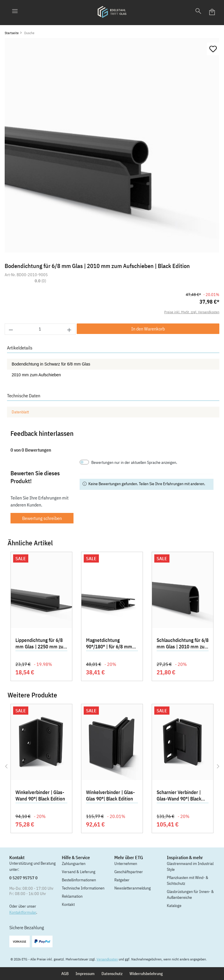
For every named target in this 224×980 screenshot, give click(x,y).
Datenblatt (20, 412)
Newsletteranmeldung (133, 888)
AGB (65, 974)
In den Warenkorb (148, 329)
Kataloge (174, 906)
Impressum (85, 974)
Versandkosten (107, 959)
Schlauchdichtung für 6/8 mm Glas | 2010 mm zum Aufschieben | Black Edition (183, 644)
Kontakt (68, 904)
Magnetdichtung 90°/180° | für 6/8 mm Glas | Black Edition (109, 644)
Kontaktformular (23, 912)
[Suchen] (198, 12)
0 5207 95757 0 (23, 878)
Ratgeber (122, 880)
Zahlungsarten (74, 864)
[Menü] (15, 12)
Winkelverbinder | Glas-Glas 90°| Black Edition (110, 796)
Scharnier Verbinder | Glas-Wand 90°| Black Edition (179, 796)
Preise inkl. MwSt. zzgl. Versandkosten (192, 312)
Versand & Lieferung (79, 872)
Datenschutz (112, 974)
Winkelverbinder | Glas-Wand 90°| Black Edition (40, 796)
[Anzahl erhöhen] (69, 329)
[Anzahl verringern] (11, 329)
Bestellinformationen (79, 880)
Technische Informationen (83, 888)
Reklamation (72, 896)
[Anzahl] (40, 329)
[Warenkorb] (212, 12)
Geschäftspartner (129, 872)
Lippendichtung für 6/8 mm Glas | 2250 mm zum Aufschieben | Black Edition (41, 644)
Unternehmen (126, 864)
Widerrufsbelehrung (146, 974)
